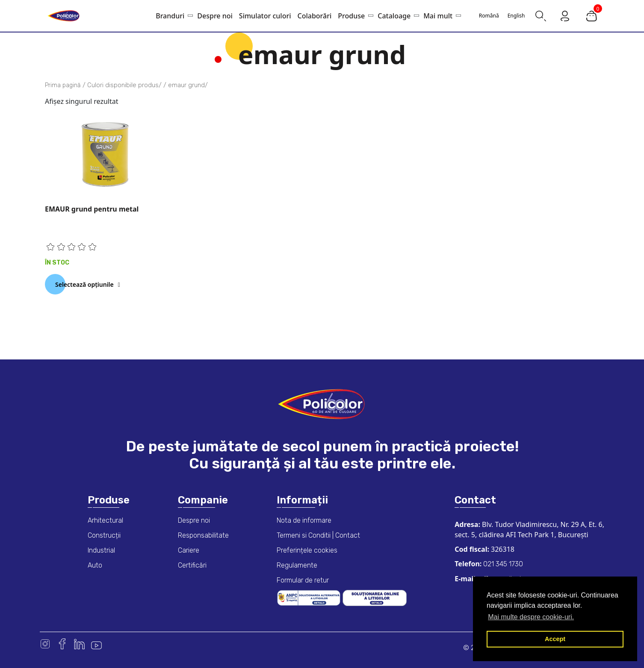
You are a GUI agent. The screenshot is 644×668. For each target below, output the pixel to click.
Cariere (189, 550)
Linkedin (79, 644)
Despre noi (194, 520)
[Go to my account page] (565, 15)
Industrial (101, 550)
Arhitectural (105, 520)
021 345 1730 (502, 564)
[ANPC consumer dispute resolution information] (310, 597)
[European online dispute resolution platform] (375, 597)
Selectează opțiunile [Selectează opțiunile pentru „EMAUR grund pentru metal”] (84, 284)
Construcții (104, 535)
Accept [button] (555, 639)
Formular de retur (303, 580)
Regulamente (297, 565)
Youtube (96, 644)
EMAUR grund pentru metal (92, 209)
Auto (95, 565)
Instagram (45, 644)
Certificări (192, 565)
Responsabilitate (203, 535)
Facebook (62, 644)
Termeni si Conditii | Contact (318, 535)
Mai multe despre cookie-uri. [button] (531, 617)
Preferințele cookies (307, 550)
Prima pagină (63, 85)
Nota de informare (304, 520)
